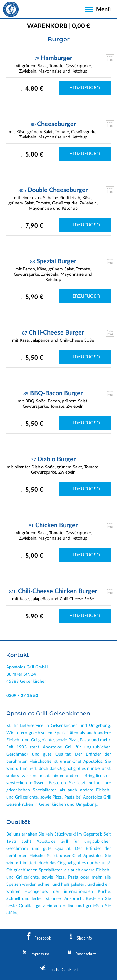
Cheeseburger (56, 124)
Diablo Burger (56, 459)
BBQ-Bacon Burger (56, 393)
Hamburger (56, 58)
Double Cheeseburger (58, 190)
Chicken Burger (56, 525)
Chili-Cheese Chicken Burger (58, 591)
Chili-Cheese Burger (56, 333)
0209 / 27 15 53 (22, 696)
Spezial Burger (56, 261)
